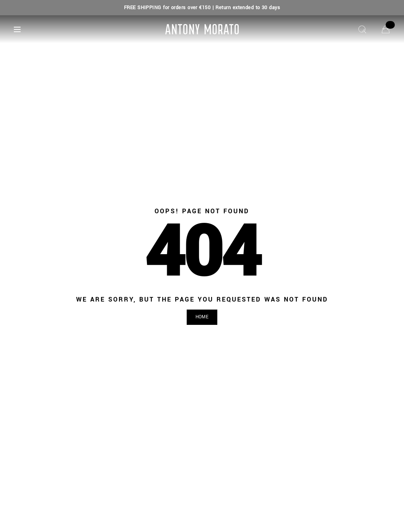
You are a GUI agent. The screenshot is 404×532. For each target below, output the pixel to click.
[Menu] (17, 29)
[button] (202, 317)
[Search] (362, 29)
